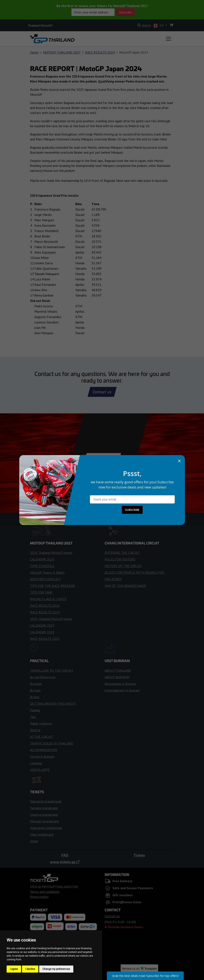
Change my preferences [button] (56, 969)
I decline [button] (30, 969)
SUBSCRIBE (132, 510)
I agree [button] (14, 969)
